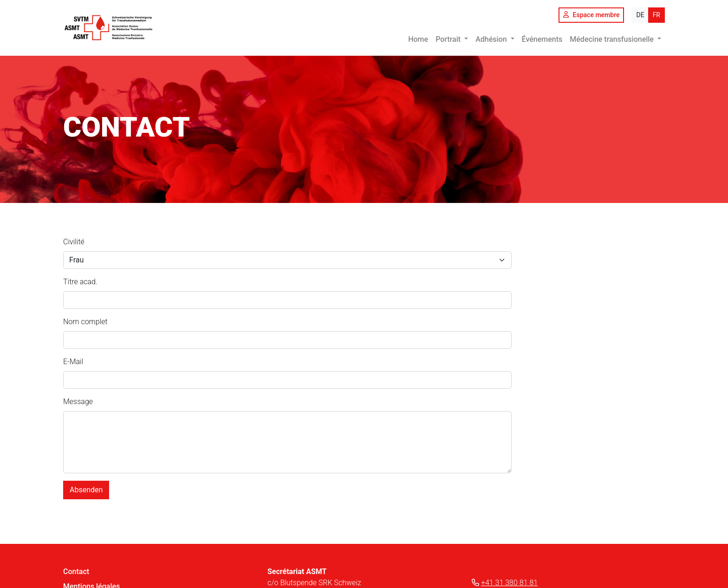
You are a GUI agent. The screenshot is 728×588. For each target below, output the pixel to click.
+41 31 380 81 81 (509, 583)
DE (640, 15)
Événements (542, 39)
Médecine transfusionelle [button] (613, 39)
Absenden (86, 490)
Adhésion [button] (492, 39)
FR (656, 15)
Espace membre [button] (591, 15)
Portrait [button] (449, 39)
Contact (76, 572)
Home (418, 39)
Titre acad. (80, 282)
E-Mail (73, 362)
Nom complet (85, 322)
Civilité (74, 242)
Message (78, 402)
